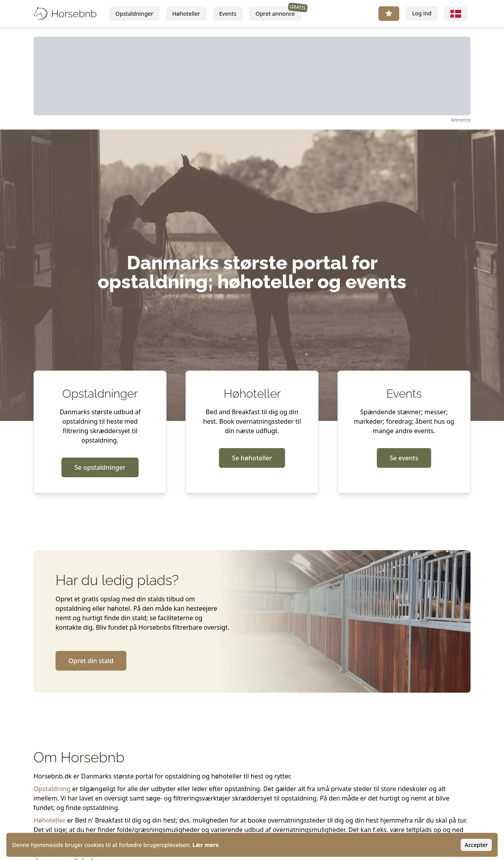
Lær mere (206, 845)
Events (228, 14)
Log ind (422, 13)
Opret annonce (278, 12)
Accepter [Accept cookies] (476, 845)
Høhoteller (186, 14)
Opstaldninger (134, 14)
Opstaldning (52, 789)
